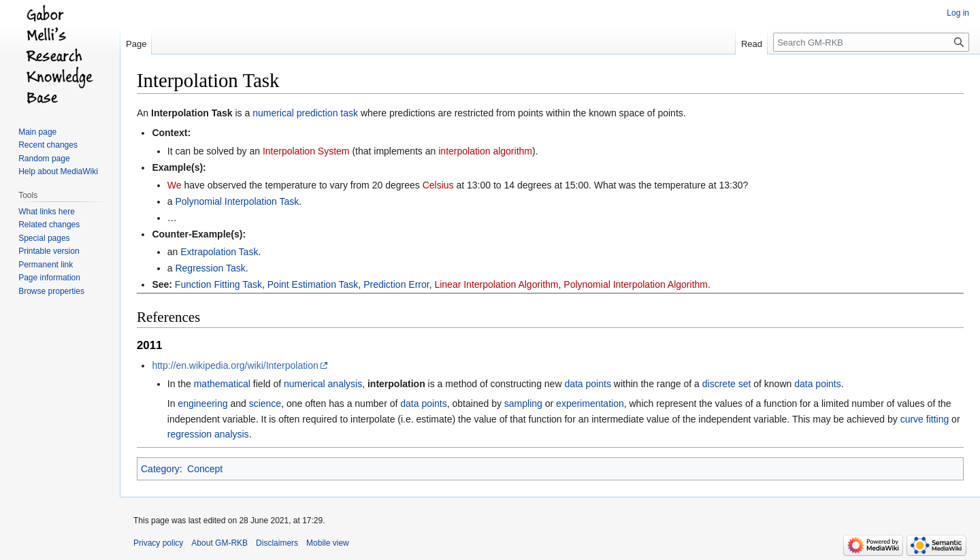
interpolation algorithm (485, 151)
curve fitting (925, 419)
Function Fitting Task (218, 284)
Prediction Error (396, 284)
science (265, 403)
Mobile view (328, 543)
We (175, 185)
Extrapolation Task (219, 252)
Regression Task (210, 268)
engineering (202, 403)
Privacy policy (158, 543)
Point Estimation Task (313, 284)
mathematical (222, 384)
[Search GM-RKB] (871, 42)
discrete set (727, 384)
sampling (523, 403)
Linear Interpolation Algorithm (496, 284)
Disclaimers (277, 543)
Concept (205, 469)
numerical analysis (323, 384)
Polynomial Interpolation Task (237, 201)
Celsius (438, 185)
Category (160, 469)
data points (588, 384)
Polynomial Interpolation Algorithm (636, 284)
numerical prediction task (305, 113)
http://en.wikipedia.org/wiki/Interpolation (235, 365)
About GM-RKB (219, 543)
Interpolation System (306, 151)
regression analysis (208, 434)
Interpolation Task (192, 113)
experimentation (590, 403)
